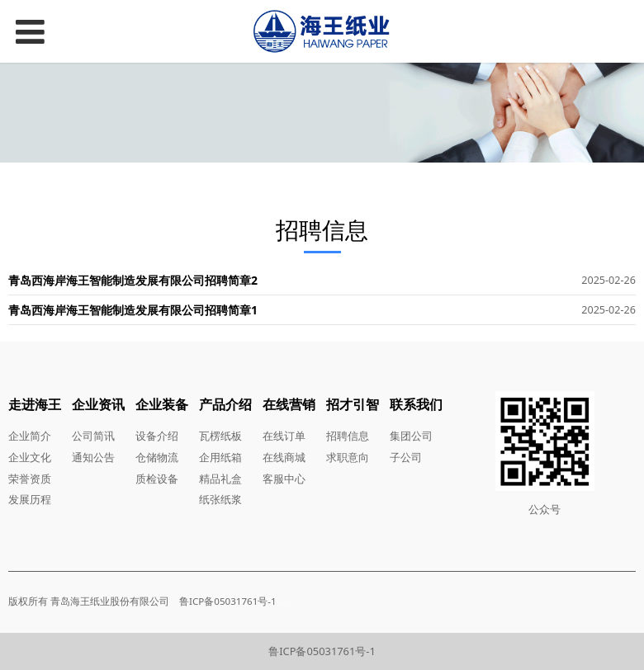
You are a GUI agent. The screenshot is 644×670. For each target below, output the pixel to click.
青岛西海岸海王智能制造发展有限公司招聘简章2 (133, 280)
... (283, 601)
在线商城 (284, 457)
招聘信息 (348, 436)
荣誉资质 (30, 479)
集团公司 (411, 436)
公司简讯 (93, 436)
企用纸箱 (220, 457)
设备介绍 (157, 436)
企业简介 (30, 436)
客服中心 (284, 479)
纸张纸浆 (220, 499)
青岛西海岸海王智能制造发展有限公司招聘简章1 (133, 310)
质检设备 (157, 479)
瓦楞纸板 (220, 436)
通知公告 (93, 457)
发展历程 (30, 499)
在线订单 (284, 436)
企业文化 (30, 457)
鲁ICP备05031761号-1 (322, 651)
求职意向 (348, 457)
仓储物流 (157, 457)
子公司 (406, 457)
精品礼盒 (220, 479)
